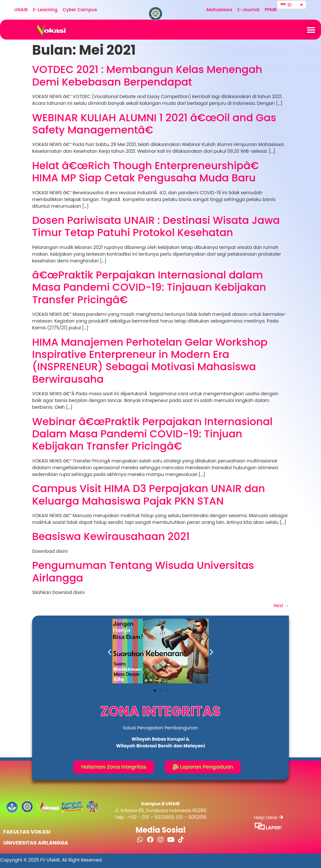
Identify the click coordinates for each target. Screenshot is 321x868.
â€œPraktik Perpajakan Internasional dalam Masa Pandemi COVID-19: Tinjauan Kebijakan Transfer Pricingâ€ (149, 287)
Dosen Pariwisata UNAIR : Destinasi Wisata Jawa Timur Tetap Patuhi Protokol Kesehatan (156, 226)
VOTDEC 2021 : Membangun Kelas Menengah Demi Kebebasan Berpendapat (147, 75)
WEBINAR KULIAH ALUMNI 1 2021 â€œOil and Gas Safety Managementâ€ (154, 124)
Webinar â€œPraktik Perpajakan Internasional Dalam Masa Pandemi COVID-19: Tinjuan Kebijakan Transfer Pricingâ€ (152, 434)
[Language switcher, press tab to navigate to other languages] (292, 5)
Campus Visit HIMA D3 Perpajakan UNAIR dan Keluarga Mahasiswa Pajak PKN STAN (149, 494)
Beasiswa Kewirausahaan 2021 (111, 536)
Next (281, 606)
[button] (311, 30)
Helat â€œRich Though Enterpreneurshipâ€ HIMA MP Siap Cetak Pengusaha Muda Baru (148, 172)
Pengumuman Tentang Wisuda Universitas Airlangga (143, 571)
